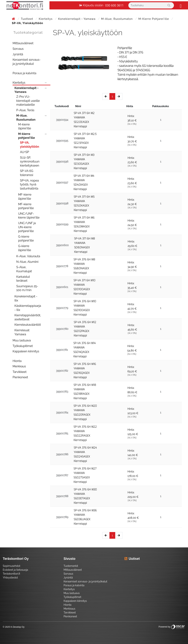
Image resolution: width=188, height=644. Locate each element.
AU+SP (25, 152)
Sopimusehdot (11, 566)
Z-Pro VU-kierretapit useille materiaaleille (28, 101)
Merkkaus (19, 366)
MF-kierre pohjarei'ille (26, 206)
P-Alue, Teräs (25, 110)
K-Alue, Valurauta (28, 256)
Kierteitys (46, 19)
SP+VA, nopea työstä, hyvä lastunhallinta (29, 185)
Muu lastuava (22, 340)
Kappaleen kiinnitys (26, 351)
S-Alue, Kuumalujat (24, 269)
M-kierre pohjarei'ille (154, 19)
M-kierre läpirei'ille (25, 126)
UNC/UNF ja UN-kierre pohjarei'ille (27, 227)
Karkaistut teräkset (23, 279)
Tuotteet (28, 19)
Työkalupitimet (23, 346)
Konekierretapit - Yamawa (77, 19)
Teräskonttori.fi (11, 574)
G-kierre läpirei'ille (25, 248)
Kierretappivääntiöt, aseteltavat (28, 317)
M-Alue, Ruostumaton (117, 19)
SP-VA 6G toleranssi (27, 173)
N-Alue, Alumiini (27, 262)
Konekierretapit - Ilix (26, 298)
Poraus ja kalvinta (24, 73)
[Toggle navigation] (180, 5)
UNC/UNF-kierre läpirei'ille (29, 216)
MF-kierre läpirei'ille (25, 197)
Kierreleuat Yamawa (22, 332)
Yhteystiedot (10, 578)
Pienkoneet (20, 377)
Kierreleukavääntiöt (28, 325)
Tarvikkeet (20, 372)
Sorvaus (18, 49)
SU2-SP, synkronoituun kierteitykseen (30, 162)
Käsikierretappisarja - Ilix (28, 308)
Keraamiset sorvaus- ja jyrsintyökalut (27, 62)
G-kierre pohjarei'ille (26, 239)
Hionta (17, 361)
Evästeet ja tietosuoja (15, 570)
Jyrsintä (18, 54)
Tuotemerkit (71, 566)
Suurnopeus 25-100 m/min (27, 288)
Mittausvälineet (23, 43)
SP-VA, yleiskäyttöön (30, 145)
